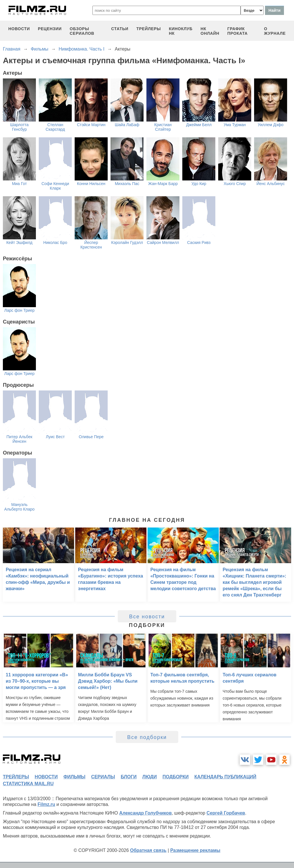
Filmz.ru (46, 804)
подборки (176, 777)
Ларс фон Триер (20, 310)
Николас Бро (55, 242)
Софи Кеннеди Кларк (55, 186)
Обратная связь (148, 850)
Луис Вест (55, 437)
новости (19, 29)
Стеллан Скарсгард (55, 127)
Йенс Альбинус (271, 184)
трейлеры (149, 29)
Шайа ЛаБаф (127, 125)
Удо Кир (199, 184)
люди (150, 777)
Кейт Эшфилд (19, 242)
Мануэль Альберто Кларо (20, 507)
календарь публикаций (225, 777)
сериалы (103, 777)
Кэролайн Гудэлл (127, 242)
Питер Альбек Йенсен (19, 439)
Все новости (147, 617)
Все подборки (147, 737)
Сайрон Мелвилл (163, 242)
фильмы (74, 777)
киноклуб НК (181, 31)
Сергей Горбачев (226, 813)
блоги (128, 777)
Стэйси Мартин (91, 125)
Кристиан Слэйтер (163, 127)
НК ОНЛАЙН (210, 31)
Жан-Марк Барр (163, 184)
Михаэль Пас (127, 184)
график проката (238, 31)
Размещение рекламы (195, 850)
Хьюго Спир (235, 184)
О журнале (275, 31)
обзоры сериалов (82, 31)
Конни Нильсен (91, 184)
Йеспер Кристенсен (91, 245)
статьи (120, 29)
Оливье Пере (91, 437)
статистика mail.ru (28, 784)
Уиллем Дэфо (271, 125)
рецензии (50, 29)
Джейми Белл (199, 125)
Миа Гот (20, 184)
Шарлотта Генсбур (19, 127)
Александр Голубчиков (145, 813)
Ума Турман (235, 125)
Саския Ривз (199, 242)
